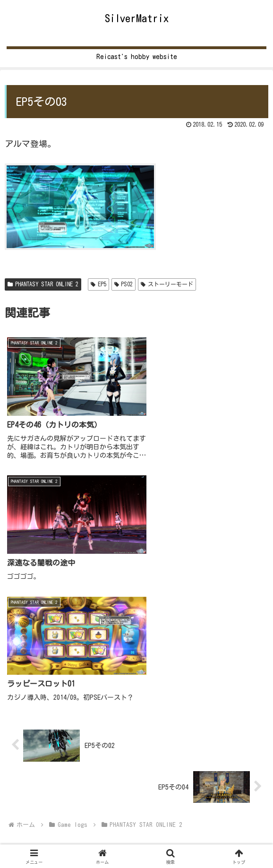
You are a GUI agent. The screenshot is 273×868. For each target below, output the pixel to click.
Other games (225, 835)
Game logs (136, 835)
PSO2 (124, 284)
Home (48, 835)
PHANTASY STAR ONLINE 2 (43, 284)
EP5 (98, 284)
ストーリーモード (167, 284)
